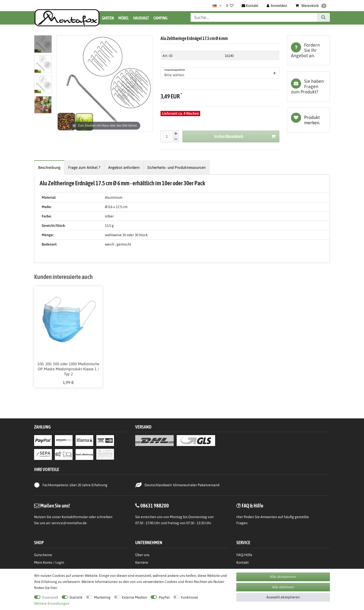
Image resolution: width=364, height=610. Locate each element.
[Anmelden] (277, 6)
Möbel (123, 18)
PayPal (164, 597)
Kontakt (243, 562)
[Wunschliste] (230, 6)
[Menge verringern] (176, 140)
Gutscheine (43, 555)
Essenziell (50, 597)
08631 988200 (155, 505)
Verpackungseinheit (175, 70)
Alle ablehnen (283, 587)
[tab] (308, 50)
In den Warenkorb (245, 137)
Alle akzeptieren (283, 577)
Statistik (76, 597)
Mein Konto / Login (49, 562)
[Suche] (323, 17)
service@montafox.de (69, 523)
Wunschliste (308, 120)
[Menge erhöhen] (176, 134)
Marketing (102, 597)
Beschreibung (49, 167)
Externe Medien (134, 597)
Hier (240, 517)
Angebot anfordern (124, 167)
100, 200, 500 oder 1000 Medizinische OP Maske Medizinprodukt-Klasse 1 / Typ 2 (68, 369)
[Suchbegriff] (254, 17)
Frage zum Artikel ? (84, 167)
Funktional (189, 597)
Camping (160, 18)
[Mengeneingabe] (167, 136)
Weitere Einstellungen (52, 603)
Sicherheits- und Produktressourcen (176, 167)
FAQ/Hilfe (244, 555)
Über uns (142, 555)
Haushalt (141, 18)
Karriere (142, 562)
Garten (108, 18)
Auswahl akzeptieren (283, 597)
